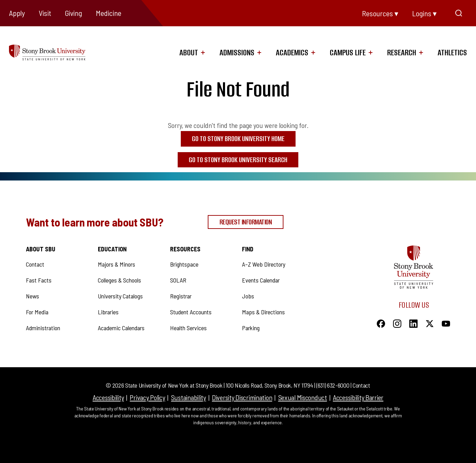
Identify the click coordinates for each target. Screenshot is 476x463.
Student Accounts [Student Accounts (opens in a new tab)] (191, 312)
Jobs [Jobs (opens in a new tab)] (248, 296)
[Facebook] (381, 323)
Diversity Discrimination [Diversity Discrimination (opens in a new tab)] (242, 397)
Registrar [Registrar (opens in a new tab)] (181, 296)
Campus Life (348, 53)
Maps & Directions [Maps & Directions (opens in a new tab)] (263, 312)
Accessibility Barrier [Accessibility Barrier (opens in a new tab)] (358, 397)
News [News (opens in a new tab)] (32, 296)
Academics (292, 53)
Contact (361, 385)
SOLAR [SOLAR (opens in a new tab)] (178, 280)
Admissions (237, 53)
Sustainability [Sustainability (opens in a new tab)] (189, 397)
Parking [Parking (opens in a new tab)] (251, 328)
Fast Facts (39, 280)
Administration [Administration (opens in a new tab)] (43, 328)
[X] (430, 323)
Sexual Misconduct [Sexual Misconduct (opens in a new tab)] (303, 397)
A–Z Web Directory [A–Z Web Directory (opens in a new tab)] (264, 264)
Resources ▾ (380, 13)
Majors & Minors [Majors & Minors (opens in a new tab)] (116, 264)
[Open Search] (459, 13)
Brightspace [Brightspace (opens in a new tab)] (184, 264)
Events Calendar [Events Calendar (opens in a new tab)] (261, 280)
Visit (45, 13)
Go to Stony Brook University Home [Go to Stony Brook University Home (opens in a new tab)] (238, 138)
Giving (73, 13)
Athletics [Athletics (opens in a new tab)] (452, 53)
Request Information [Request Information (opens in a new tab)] (246, 222)
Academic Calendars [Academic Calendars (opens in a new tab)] (121, 328)
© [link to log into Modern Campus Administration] (108, 385)
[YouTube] (446, 323)
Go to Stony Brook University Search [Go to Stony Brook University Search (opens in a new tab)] (238, 160)
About (189, 53)
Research (402, 53)
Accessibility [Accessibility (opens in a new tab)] (108, 397)
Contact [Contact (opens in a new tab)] (35, 264)
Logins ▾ (424, 13)
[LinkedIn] (413, 323)
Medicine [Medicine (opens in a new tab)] (109, 13)
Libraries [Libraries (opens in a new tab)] (108, 312)
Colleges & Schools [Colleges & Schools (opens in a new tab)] (119, 280)
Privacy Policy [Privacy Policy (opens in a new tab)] (147, 397)
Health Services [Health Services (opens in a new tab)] (188, 328)
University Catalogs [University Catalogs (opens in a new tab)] (120, 296)
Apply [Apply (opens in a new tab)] (17, 13)
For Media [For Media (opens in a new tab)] (37, 312)
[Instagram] (397, 323)
